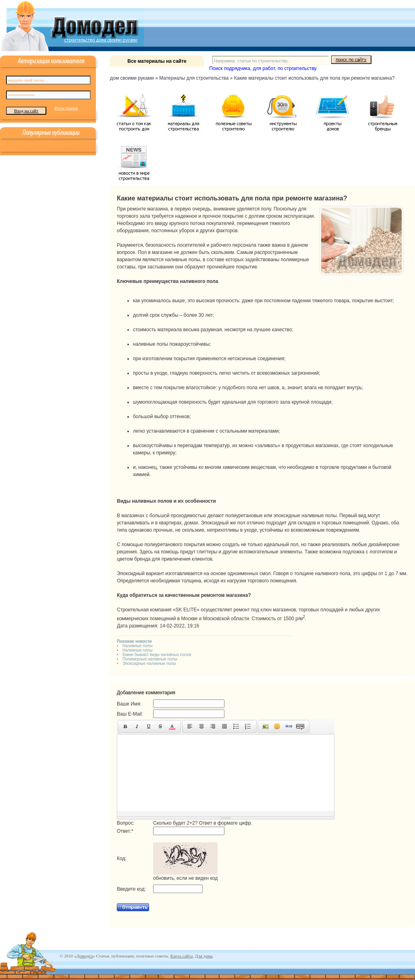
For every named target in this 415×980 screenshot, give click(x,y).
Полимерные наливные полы (150, 659)
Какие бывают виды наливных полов (157, 655)
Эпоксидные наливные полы (149, 663)
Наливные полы (137, 646)
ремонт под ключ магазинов (265, 610)
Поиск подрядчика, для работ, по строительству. (263, 68)
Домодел (84, 956)
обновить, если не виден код (185, 878)
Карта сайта (182, 956)
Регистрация (66, 108)
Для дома (204, 956)
